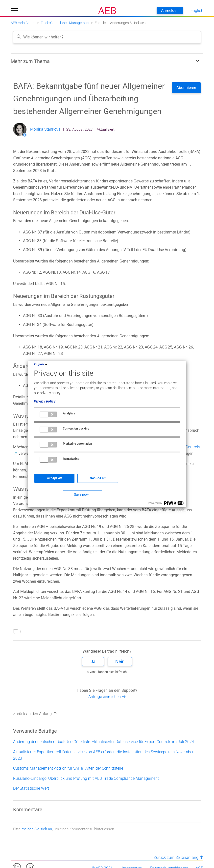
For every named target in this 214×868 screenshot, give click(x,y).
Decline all (98, 478)
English (41, 364)
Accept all (54, 478)
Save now (81, 494)
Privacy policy (45, 401)
